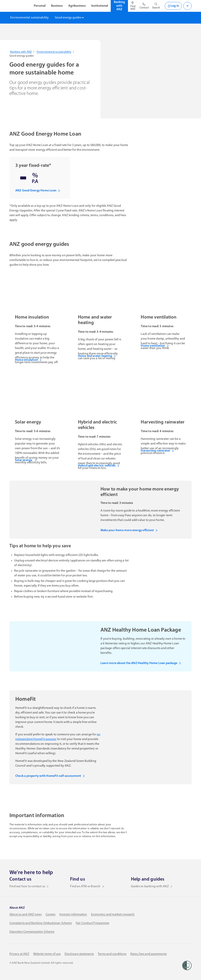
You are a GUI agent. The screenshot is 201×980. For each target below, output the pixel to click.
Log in (173, 6)
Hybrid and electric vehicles (99, 466)
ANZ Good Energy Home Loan (38, 191)
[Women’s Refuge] (187, 965)
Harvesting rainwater (157, 451)
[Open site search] (156, 6)
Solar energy (26, 460)
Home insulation (28, 360)
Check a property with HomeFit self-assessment (50, 776)
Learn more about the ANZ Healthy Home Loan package (141, 663)
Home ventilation (155, 346)
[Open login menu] (187, 6)
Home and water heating (97, 356)
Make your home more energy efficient (129, 530)
